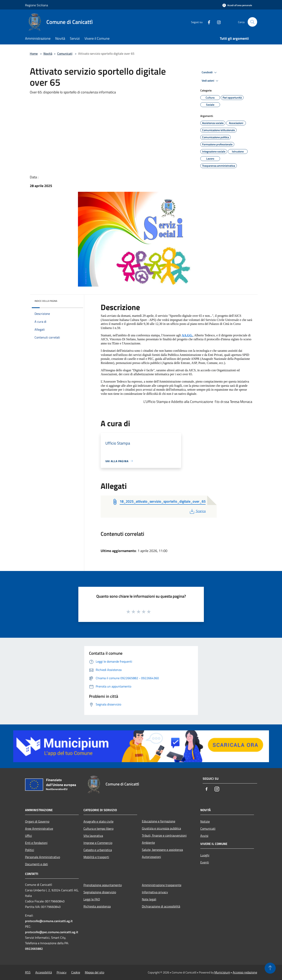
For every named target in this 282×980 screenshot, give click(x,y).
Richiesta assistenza (97, 906)
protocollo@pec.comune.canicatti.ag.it (52, 932)
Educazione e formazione (159, 821)
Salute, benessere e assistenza (162, 850)
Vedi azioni (211, 81)
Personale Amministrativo (43, 857)
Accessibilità (44, 972)
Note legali (149, 899)
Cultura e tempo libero (98, 829)
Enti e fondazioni (36, 843)
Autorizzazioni (151, 857)
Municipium (222, 972)
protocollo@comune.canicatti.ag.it (49, 921)
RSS (28, 972)
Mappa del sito (95, 972)
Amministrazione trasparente (162, 885)
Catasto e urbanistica (98, 850)
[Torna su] (270, 968)
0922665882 (34, 949)
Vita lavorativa (93, 836)
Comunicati (65, 54)
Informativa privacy (155, 892)
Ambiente (148, 843)
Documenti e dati (37, 864)
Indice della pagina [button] (46, 301)
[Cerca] (252, 22)
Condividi (210, 72)
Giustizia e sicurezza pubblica (161, 828)
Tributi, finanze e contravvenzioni (164, 835)
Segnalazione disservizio (100, 892)
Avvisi (204, 836)
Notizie (205, 821)
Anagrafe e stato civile (98, 821)
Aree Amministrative (39, 829)
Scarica (197, 511)
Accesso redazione (245, 972)
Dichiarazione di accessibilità (161, 906)
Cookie (76, 972)
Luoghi (205, 855)
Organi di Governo (37, 821)
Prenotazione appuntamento (103, 885)
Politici (30, 850)
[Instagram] (217, 22)
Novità (48, 54)
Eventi (205, 862)
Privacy (62, 972)
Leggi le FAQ (92, 899)
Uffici (29, 836)
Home (34, 54)
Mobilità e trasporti (96, 857)
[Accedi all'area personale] (237, 5)
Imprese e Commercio (98, 843)
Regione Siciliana (37, 5)
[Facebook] (207, 22)
